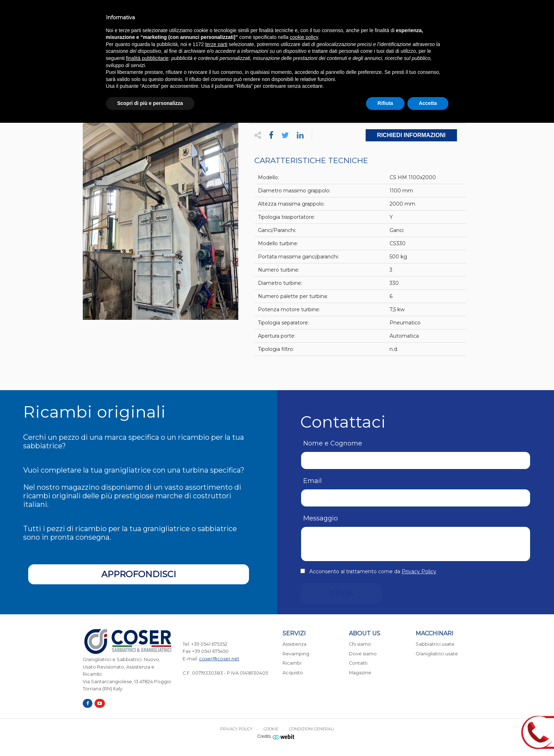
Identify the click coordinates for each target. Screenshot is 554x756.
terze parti (216, 44)
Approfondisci (139, 574)
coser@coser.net (219, 659)
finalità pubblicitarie (147, 58)
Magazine (360, 673)
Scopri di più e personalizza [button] (150, 103)
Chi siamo (360, 644)
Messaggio (321, 518)
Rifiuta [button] (385, 103)
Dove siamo (363, 654)
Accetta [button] (428, 103)
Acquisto (293, 673)
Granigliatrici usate (437, 654)
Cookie (271, 729)
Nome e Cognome (333, 443)
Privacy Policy (419, 571)
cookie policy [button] (304, 37)
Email (312, 481)
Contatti (358, 663)
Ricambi (292, 663)
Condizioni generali (312, 729)
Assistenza (294, 644)
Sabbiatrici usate (435, 644)
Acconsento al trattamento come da (373, 571)
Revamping (296, 654)
